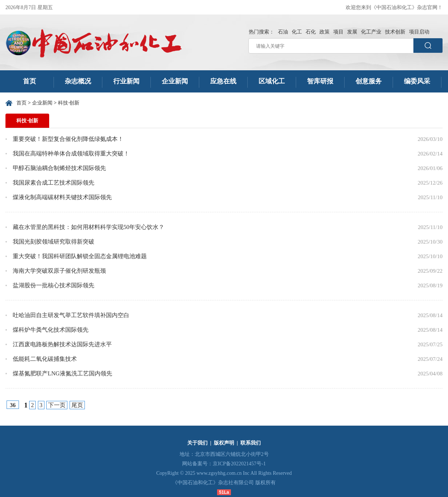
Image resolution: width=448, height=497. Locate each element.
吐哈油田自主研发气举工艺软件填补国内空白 (71, 315)
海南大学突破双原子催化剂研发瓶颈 (59, 271)
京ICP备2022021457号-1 (239, 464)
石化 (311, 32)
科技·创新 (69, 103)
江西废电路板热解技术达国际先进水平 (62, 344)
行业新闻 (126, 81)
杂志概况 (78, 81)
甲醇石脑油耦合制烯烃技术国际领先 (59, 168)
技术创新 (395, 32)
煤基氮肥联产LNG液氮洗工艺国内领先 (62, 373)
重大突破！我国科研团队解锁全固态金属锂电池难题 (80, 256)
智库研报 (320, 81)
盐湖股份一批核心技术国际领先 (54, 285)
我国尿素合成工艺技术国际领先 (54, 183)
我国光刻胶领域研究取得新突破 (54, 242)
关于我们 (197, 443)
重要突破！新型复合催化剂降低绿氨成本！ (68, 139)
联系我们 (251, 443)
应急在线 (223, 81)
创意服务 (369, 81)
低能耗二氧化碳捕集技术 (45, 359)
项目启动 (419, 32)
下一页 (57, 405)
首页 (30, 81)
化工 (297, 32)
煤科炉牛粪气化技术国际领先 (51, 330)
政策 (325, 32)
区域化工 (272, 81)
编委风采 (417, 81)
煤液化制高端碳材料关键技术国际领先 (62, 197)
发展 (352, 32)
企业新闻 (175, 81)
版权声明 (224, 443)
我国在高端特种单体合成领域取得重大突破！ (71, 153)
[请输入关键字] (331, 46)
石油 (283, 32)
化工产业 (371, 32)
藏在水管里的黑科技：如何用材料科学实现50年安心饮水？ (89, 227)
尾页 (77, 405)
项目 (338, 32)
